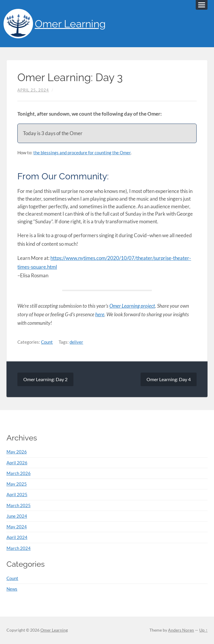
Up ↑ (203, 630)
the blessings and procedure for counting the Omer (82, 153)
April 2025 (17, 494)
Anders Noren (181, 630)
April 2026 (17, 463)
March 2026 (19, 473)
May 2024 (17, 527)
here (100, 314)
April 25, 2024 (33, 90)
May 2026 (17, 452)
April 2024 (17, 537)
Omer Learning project (132, 306)
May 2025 (17, 484)
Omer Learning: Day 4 (169, 379)
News (12, 589)
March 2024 (19, 548)
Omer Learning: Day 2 (45, 379)
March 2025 (19, 505)
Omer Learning (70, 24)
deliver (76, 342)
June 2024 (17, 516)
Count (47, 342)
